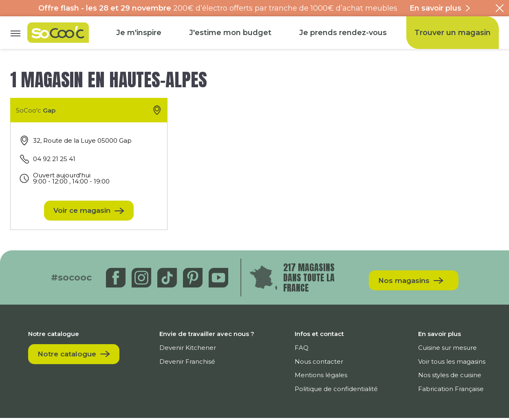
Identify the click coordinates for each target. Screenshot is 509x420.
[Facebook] (117, 280)
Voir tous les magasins (451, 364)
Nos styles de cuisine (449, 377)
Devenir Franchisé (192, 364)
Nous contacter (321, 364)
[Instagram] (142, 280)
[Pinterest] (194, 280)
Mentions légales (323, 377)
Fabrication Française (451, 391)
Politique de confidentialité (338, 391)
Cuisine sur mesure (447, 350)
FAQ (304, 350)
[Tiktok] (168, 280)
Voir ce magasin (82, 212)
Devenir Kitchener (192, 350)
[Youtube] (219, 280)
